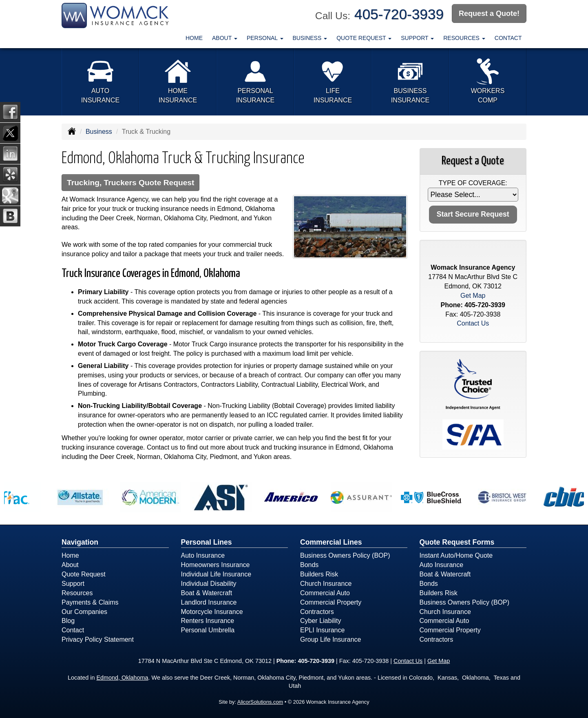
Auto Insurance (203, 555)
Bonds (309, 565)
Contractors (317, 612)
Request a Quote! (489, 13)
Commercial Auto (325, 593)
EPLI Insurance (322, 630)
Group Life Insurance (330, 639)
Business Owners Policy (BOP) (345, 555)
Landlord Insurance (209, 602)
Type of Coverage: (473, 183)
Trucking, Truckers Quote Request (130, 183)
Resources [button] (464, 38)
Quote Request (84, 574)
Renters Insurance (208, 621)
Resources (77, 593)
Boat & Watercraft (207, 593)
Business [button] (310, 38)
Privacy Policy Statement (98, 639)
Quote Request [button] (364, 38)
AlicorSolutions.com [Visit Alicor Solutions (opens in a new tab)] (260, 702)
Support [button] (417, 38)
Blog (68, 621)
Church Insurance (326, 584)
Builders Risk (319, 574)
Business (99, 132)
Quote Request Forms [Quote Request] (457, 542)
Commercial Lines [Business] (331, 542)
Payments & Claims (90, 602)
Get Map (473, 296)
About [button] (225, 38)
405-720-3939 (399, 14)
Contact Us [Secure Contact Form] (473, 323)
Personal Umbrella (208, 630)
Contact (508, 38)
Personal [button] (265, 38)
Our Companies (84, 612)
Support (73, 584)
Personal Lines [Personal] (207, 542)
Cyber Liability (321, 621)
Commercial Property (331, 602)
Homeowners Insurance (216, 565)
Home (194, 38)
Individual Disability (209, 584)
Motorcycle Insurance (212, 612)
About (70, 565)
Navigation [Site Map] (80, 542)
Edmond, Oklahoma (122, 678)
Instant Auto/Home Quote (456, 555)
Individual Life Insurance (216, 574)
